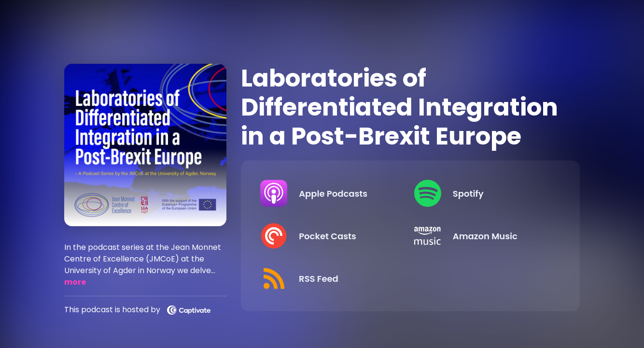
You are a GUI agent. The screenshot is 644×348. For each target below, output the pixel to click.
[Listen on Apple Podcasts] (329, 193)
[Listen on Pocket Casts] (329, 236)
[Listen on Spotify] (483, 193)
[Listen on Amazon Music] (483, 236)
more (75, 282)
